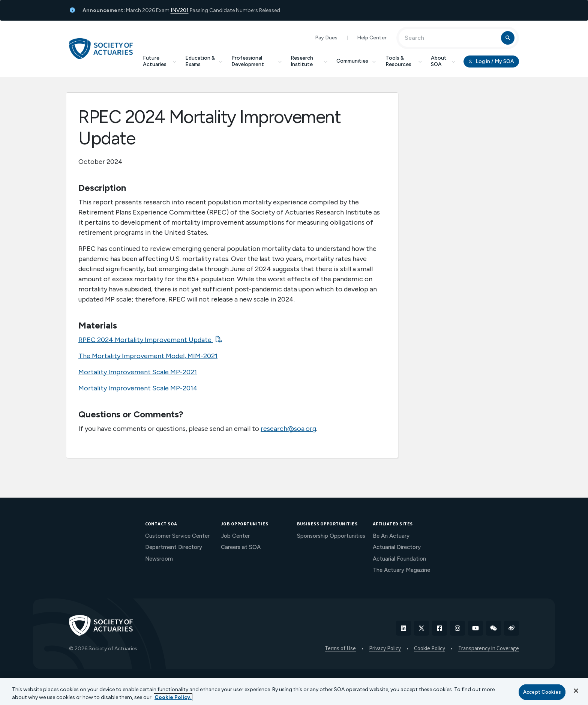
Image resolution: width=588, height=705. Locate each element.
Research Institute (309, 61)
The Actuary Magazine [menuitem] (401, 570)
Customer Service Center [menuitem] (177, 536)
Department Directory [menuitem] (174, 547)
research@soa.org (288, 429)
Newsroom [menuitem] (159, 559)
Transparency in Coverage (489, 649)
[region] (294, 691)
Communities (357, 61)
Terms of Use (340, 649)
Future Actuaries (160, 61)
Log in (491, 61)
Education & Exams (204, 61)
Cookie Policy (430, 649)
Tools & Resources (404, 61)
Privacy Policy (385, 649)
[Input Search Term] (451, 38)
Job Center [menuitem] (235, 536)
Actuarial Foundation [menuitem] (399, 559)
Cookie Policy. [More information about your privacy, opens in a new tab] (173, 697)
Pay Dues (326, 38)
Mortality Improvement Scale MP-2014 (138, 388)
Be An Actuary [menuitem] (391, 536)
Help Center (372, 38)
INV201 (180, 10)
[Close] (576, 691)
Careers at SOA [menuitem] (241, 547)
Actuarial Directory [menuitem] (397, 547)
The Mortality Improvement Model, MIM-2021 (148, 356)
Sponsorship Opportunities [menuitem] (331, 536)
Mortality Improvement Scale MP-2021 (138, 372)
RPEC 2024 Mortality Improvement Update (146, 340)
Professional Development (256, 61)
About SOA (443, 61)
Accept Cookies (542, 692)
